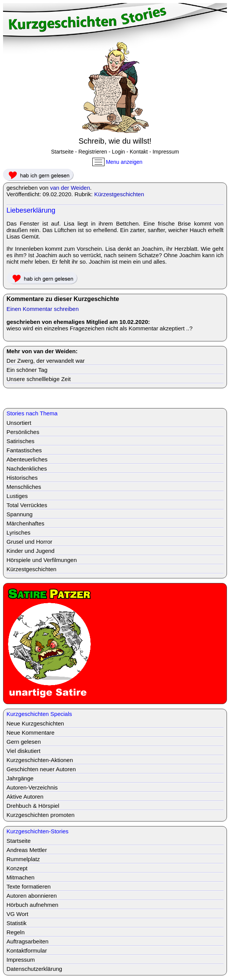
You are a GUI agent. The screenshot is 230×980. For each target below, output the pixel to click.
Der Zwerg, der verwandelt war (46, 361)
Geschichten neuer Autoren (41, 769)
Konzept (17, 868)
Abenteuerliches (27, 459)
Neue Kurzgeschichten (35, 723)
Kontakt (139, 152)
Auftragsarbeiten (27, 941)
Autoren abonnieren (32, 896)
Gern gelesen (24, 742)
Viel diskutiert (23, 751)
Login (118, 152)
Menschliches (24, 487)
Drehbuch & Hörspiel (33, 806)
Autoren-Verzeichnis (32, 787)
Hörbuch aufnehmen (32, 905)
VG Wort (17, 914)
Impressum (166, 152)
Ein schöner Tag (27, 370)
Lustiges (17, 496)
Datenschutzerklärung (34, 969)
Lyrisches (18, 532)
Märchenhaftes (25, 523)
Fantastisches (24, 450)
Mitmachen (20, 877)
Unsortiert (19, 423)
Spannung (19, 514)
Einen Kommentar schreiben (43, 309)
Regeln (16, 932)
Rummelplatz (23, 859)
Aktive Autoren (25, 797)
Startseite (62, 152)
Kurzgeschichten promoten (40, 815)
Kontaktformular (27, 950)
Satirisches (20, 441)
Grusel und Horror (29, 542)
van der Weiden (70, 188)
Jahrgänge (20, 778)
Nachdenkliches (27, 468)
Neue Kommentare (31, 733)
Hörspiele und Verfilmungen (42, 560)
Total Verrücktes (27, 505)
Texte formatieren (29, 886)
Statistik (17, 923)
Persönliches (23, 432)
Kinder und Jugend (31, 551)
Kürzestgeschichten (119, 194)
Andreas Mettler (27, 850)
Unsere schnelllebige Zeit (39, 379)
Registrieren (92, 152)
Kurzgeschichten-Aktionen (40, 760)
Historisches (22, 478)
